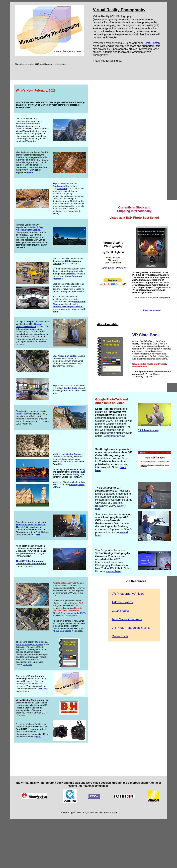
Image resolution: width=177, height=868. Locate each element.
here (30, 566)
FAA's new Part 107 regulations (69, 614)
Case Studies (121, 611)
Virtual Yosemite (24, 131)
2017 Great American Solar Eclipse (30, 229)
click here (27, 664)
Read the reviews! (152, 310)
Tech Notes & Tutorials (127, 619)
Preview (121, 268)
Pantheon (58, 186)
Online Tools (120, 636)
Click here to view (114, 436)
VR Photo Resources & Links (131, 628)
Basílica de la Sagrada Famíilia (32, 157)
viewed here (113, 571)
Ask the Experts (122, 602)
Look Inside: (108, 268)
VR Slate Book (146, 335)
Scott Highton (152, 43)
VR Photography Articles (128, 594)
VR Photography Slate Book (29, 644)
